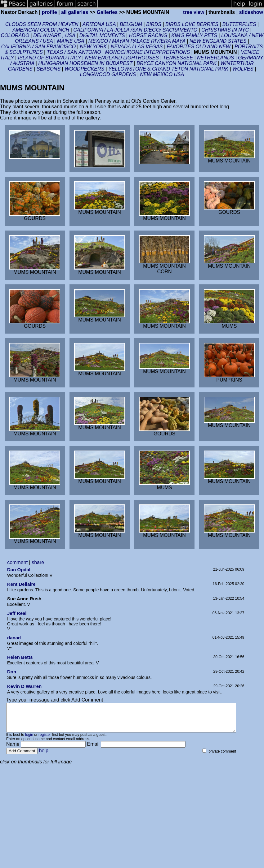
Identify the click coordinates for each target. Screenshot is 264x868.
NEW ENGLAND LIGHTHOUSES (123, 58)
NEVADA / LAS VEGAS (137, 47)
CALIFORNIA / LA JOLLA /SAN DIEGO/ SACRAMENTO (135, 30)
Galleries (107, 12)
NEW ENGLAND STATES (219, 41)
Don (12, 672)
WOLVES (243, 69)
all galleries (75, 12)
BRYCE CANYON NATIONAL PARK (176, 63)
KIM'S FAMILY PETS (194, 35)
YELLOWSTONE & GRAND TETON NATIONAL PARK (168, 69)
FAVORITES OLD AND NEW (199, 47)
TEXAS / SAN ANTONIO (74, 52)
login (29, 740)
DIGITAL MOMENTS (102, 35)
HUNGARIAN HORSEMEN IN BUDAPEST (85, 63)
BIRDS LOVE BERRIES (192, 24)
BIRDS (154, 24)
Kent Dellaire (21, 584)
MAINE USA (71, 41)
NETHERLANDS (215, 58)
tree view (194, 12)
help (44, 756)
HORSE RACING (148, 35)
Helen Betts (20, 657)
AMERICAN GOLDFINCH (42, 30)
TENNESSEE (178, 58)
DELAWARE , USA (54, 35)
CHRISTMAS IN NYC (225, 30)
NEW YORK (93, 47)
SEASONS (49, 69)
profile (49, 12)
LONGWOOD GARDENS (109, 74)
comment (17, 562)
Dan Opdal (19, 570)
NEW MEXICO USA (162, 74)
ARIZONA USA (100, 24)
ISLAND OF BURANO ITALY (50, 58)
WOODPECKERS (84, 69)
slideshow (251, 12)
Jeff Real (17, 613)
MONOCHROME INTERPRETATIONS (148, 52)
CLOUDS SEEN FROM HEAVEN (42, 24)
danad (14, 638)
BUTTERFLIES (239, 24)
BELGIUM (132, 24)
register (45, 740)
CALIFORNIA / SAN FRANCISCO (38, 47)
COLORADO (15, 35)
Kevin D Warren (24, 686)
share (38, 562)
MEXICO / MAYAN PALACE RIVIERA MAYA (137, 41)
